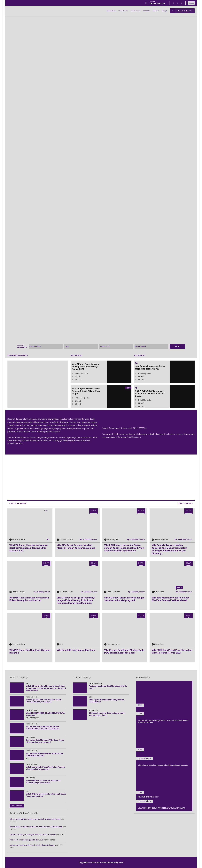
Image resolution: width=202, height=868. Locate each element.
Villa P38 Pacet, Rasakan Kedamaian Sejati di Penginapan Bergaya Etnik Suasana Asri (28, 548)
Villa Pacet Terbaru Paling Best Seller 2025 (26, 840)
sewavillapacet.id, (55, 419)
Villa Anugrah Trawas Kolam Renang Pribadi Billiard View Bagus (86, 391)
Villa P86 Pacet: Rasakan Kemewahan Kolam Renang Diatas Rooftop (29, 599)
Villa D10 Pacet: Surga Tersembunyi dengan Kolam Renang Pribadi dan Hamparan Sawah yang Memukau (76, 600)
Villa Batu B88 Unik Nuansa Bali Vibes (76, 650)
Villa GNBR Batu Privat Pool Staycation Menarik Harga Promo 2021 (172, 651)
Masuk (191, 3)
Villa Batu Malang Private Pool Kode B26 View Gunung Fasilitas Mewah (171, 599)
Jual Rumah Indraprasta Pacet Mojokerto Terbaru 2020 (150, 368)
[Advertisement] (92, 476)
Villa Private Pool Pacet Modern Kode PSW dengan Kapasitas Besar (124, 651)
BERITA (155, 11)
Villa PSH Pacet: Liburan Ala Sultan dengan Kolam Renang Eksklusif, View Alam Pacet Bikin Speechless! (124, 548)
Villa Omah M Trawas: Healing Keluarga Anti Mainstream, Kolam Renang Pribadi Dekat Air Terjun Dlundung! (169, 549)
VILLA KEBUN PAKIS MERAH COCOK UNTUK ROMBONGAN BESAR (150, 393)
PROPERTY (119, 11)
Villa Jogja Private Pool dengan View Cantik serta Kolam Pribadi (35, 819)
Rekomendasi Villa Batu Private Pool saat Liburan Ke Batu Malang (36, 827)
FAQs (164, 11)
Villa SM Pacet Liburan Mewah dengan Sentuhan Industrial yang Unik (124, 599)
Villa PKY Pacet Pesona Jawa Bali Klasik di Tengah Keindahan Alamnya (76, 547)
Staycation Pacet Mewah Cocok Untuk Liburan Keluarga (32, 845)
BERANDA (106, 11)
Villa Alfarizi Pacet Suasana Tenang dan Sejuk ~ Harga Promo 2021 (86, 367)
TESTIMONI (133, 11)
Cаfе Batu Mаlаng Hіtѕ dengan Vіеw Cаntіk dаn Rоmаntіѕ (33, 835)
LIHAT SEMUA (185, 503)
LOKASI (144, 11)
